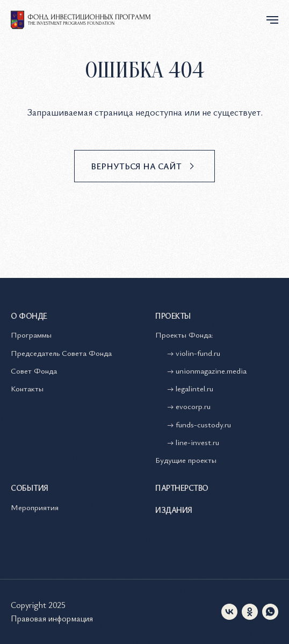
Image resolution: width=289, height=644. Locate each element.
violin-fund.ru (198, 353)
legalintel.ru (196, 388)
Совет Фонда (34, 370)
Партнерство (182, 488)
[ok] (250, 612)
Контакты (27, 388)
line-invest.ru (197, 442)
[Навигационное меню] (272, 20)
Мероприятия (35, 507)
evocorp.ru (193, 406)
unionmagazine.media (211, 370)
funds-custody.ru (203, 424)
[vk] (229, 612)
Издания (174, 510)
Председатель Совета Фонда (61, 353)
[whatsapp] (270, 612)
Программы (31, 334)
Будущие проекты (186, 460)
